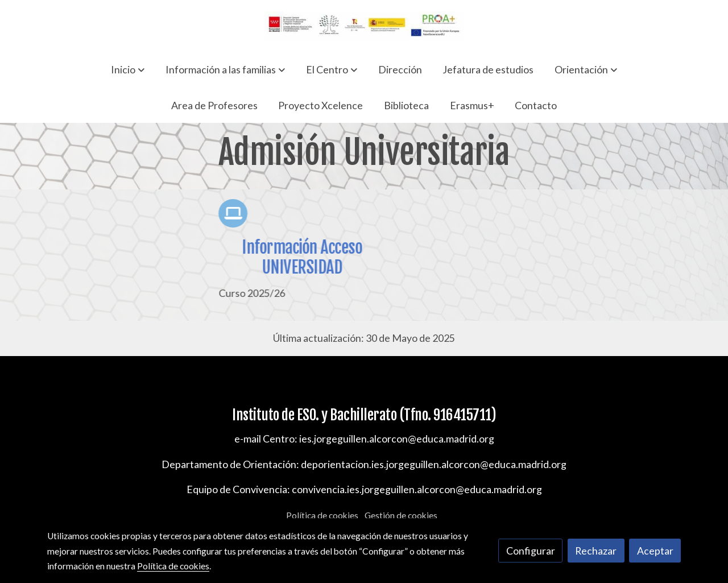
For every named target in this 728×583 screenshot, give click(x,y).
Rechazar (596, 551)
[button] (128, 69)
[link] (364, 26)
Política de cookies (322, 515)
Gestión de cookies (401, 515)
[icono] (241, 213)
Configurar (531, 551)
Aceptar (655, 551)
